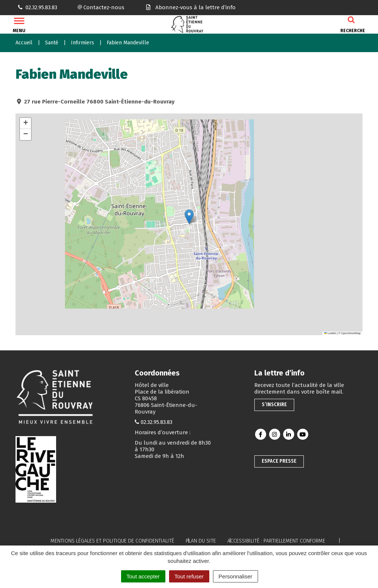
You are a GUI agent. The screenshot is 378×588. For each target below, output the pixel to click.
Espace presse (279, 461)
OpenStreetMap (351, 333)
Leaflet (330, 333)
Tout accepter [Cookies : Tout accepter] (143, 576)
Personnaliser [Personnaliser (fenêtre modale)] (236, 576)
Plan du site (201, 541)
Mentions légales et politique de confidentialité (112, 541)
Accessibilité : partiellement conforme (276, 541)
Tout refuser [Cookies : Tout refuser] (189, 576)
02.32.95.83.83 (157, 422)
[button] (189, 217)
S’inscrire (274, 405)
